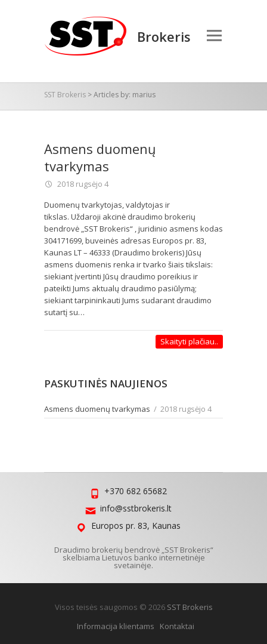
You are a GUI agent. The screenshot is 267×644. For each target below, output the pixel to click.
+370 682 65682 (136, 491)
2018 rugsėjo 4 (82, 184)
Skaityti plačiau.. (189, 341)
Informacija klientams (116, 626)
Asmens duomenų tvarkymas (100, 157)
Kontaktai (177, 626)
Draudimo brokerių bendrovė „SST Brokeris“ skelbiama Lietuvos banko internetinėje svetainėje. (134, 557)
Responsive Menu (214, 36)
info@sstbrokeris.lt (136, 508)
